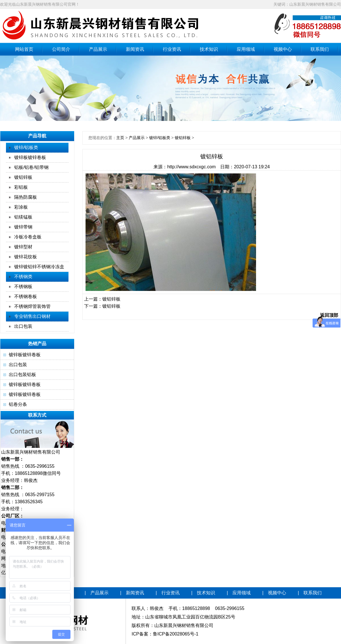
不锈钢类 (23, 277)
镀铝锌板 (23, 177)
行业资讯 (172, 49)
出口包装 (23, 326)
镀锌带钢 (23, 227)
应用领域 (246, 49)
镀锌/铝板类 (26, 147)
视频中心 (283, 49)
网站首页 (24, 49)
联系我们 (320, 49)
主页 (120, 138)
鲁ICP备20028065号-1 (176, 634)
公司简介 (61, 49)
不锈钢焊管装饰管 (32, 306)
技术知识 (209, 49)
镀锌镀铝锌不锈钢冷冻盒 (39, 267)
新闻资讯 (135, 49)
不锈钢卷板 (26, 296)
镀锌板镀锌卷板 (30, 157)
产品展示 (98, 49)
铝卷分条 (18, 404)
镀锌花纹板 (26, 257)
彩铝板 (21, 187)
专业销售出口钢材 (32, 316)
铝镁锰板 (23, 217)
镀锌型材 (23, 247)
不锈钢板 (23, 287)
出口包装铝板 (22, 375)
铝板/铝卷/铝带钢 (31, 167)
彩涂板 (21, 207)
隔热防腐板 (26, 197)
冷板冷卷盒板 (28, 237)
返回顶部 (329, 315)
